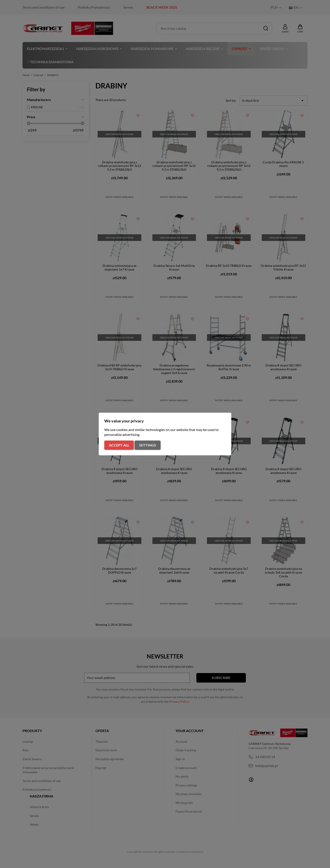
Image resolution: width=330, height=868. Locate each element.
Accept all (119, 445)
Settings (148, 445)
